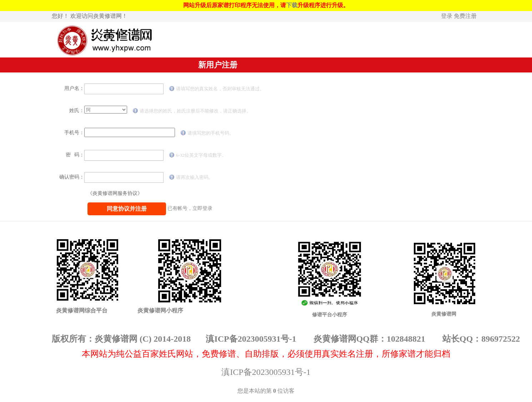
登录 (447, 16)
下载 (292, 5)
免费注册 (465, 16)
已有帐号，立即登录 (190, 208)
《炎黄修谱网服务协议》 (115, 193)
